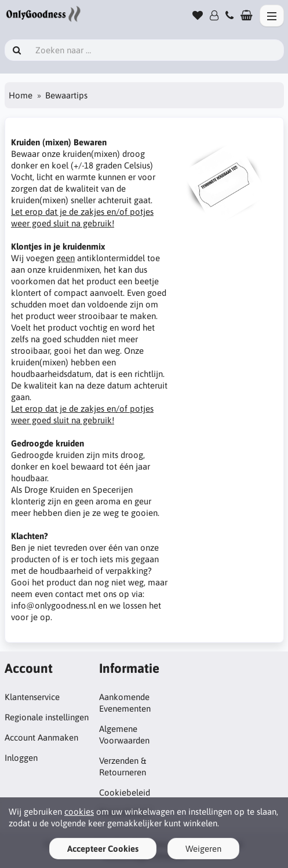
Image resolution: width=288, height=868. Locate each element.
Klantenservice (32, 697)
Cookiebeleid (125, 792)
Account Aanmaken (41, 737)
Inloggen (21, 758)
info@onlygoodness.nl (53, 605)
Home (21, 95)
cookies (79, 812)
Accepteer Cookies (103, 849)
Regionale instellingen (47, 717)
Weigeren (203, 849)
